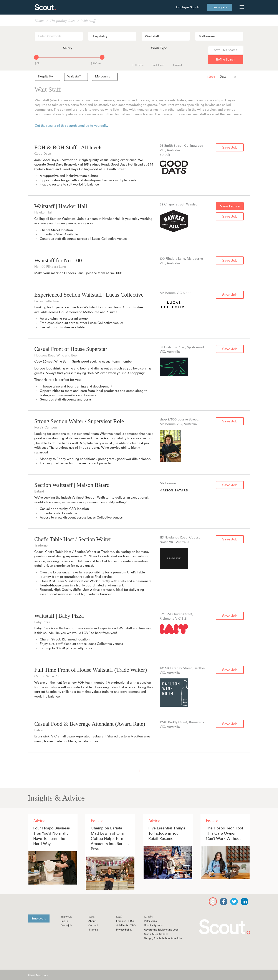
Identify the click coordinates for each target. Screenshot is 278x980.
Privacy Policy (124, 930)
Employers (220, 7)
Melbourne (106, 77)
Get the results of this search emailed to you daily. (71, 126)
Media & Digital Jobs (156, 934)
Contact (93, 925)
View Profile (230, 206)
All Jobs (148, 917)
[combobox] (112, 36)
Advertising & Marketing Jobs (161, 930)
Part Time (158, 65)
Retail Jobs (150, 921)
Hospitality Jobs (153, 925)
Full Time (138, 65)
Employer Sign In (188, 7)
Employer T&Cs (125, 921)
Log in (64, 921)
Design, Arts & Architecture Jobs (163, 938)
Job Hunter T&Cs (126, 925)
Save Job (230, 148)
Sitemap (93, 930)
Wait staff (77, 77)
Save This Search (226, 50)
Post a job (66, 925)
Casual (177, 65)
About (92, 921)
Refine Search (226, 60)
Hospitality (48, 77)
